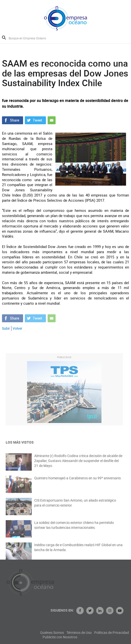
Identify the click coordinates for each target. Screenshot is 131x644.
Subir (6, 328)
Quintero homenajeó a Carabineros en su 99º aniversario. (78, 481)
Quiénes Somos (72, 633)
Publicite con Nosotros (80, 637)
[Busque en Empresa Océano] (31, 38)
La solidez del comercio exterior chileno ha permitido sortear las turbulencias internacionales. (74, 528)
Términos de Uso (99, 633)
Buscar (4, 38)
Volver (17, 328)
